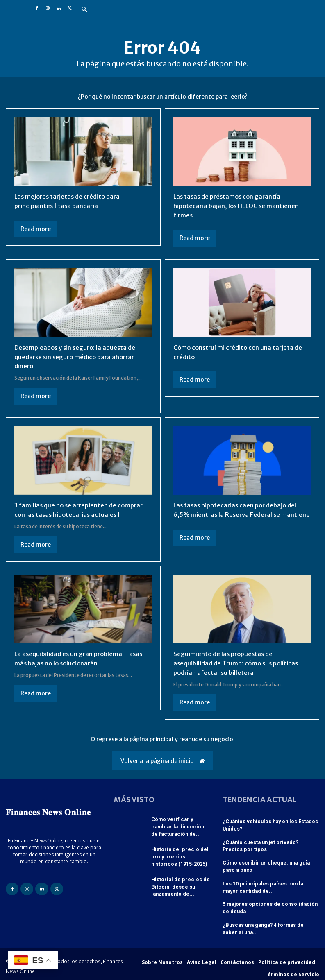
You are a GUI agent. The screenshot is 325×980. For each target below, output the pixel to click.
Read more (36, 229)
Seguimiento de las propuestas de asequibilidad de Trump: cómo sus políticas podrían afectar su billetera (239, 664)
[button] (84, 10)
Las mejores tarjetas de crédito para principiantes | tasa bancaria (70, 201)
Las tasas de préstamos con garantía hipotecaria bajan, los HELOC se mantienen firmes (238, 205)
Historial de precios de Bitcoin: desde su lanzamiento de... (178, 884)
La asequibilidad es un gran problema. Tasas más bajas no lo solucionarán (81, 659)
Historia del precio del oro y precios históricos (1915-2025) (180, 856)
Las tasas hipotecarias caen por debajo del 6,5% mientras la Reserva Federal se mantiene (238, 513)
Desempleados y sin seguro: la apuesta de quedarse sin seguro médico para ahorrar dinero (78, 356)
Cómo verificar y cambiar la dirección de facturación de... (181, 827)
